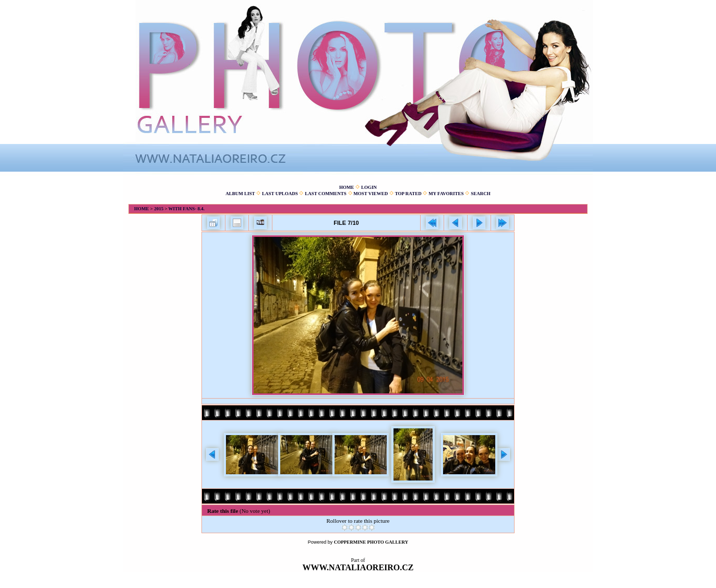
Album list (240, 194)
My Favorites (446, 194)
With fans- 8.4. (187, 209)
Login (369, 187)
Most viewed (371, 194)
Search (481, 194)
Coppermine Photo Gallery (371, 542)
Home (347, 187)
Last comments (326, 194)
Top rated (408, 194)
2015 (159, 209)
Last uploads (280, 194)
